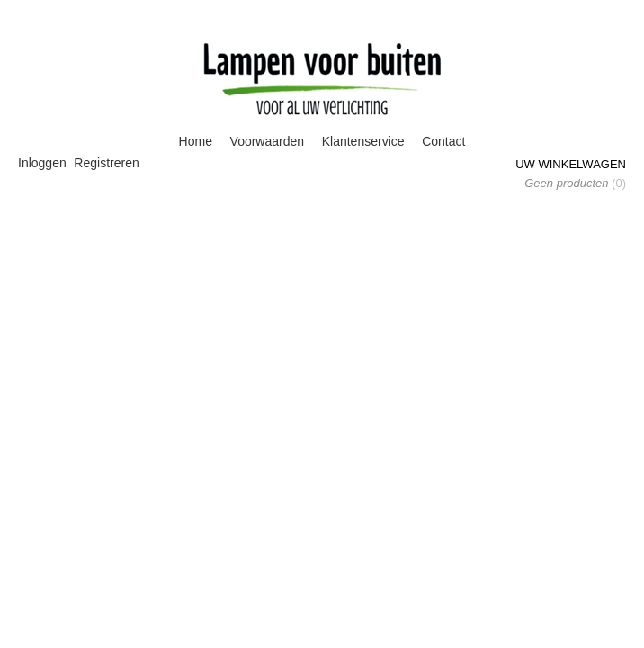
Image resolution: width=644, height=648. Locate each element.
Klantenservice (363, 141)
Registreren (106, 163)
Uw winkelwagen (571, 164)
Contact (443, 141)
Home (196, 141)
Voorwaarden (268, 141)
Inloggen (42, 163)
